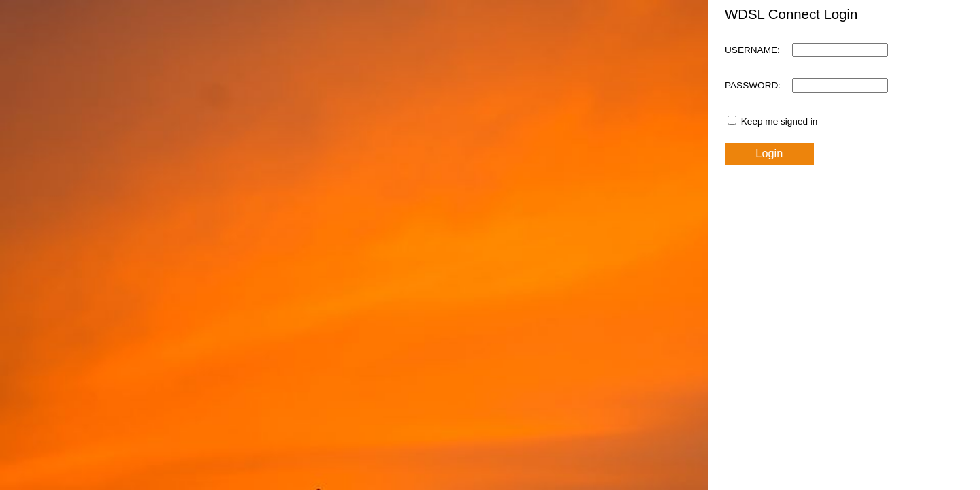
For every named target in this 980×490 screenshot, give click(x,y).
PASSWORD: (753, 85)
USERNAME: (752, 50)
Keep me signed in (780, 121)
